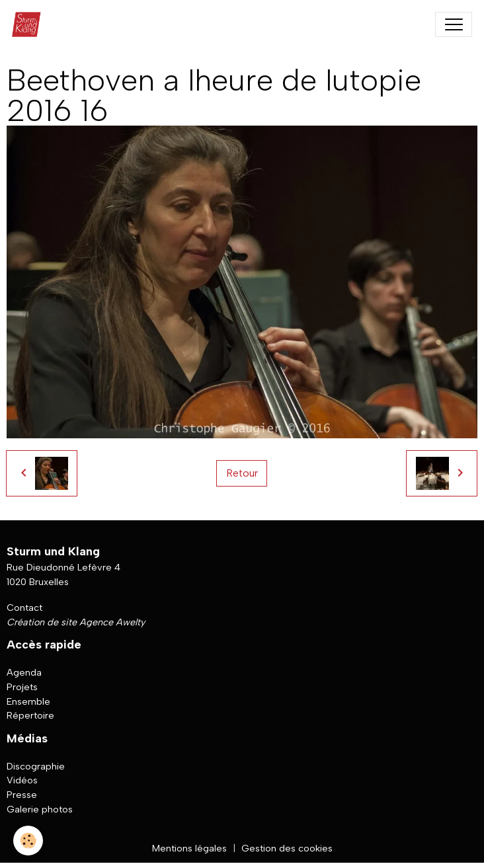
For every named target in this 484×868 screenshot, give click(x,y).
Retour (242, 473)
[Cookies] (28, 841)
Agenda (24, 672)
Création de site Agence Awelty (76, 622)
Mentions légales (189, 848)
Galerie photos (40, 809)
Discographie (36, 766)
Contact (24, 608)
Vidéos (22, 780)
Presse (22, 795)
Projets (22, 687)
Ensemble (28, 701)
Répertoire (30, 715)
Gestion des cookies (287, 848)
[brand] (29, 24)
